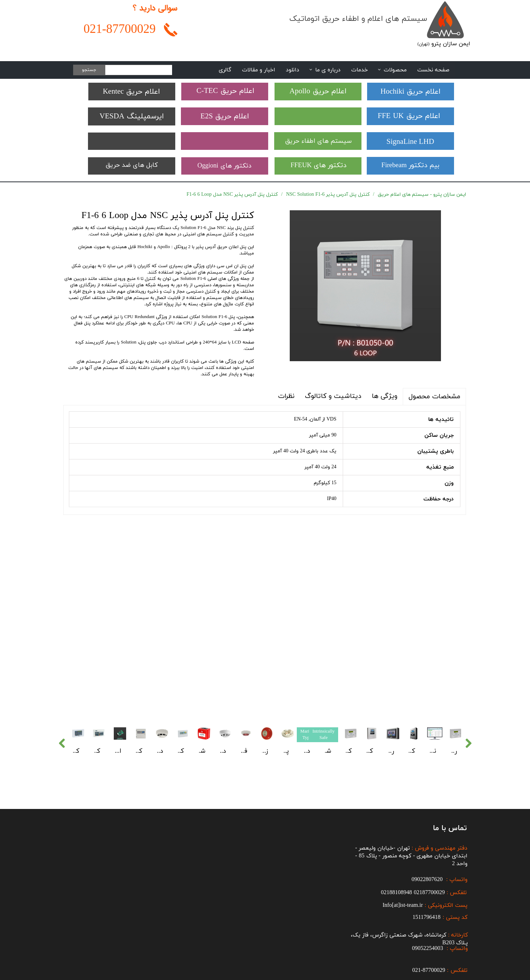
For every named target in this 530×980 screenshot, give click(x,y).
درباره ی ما (328, 70)
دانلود (293, 70)
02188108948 (396, 831)
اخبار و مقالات (259, 70)
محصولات (395, 70)
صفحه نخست (433, 70)
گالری (225, 70)
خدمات (360, 70)
